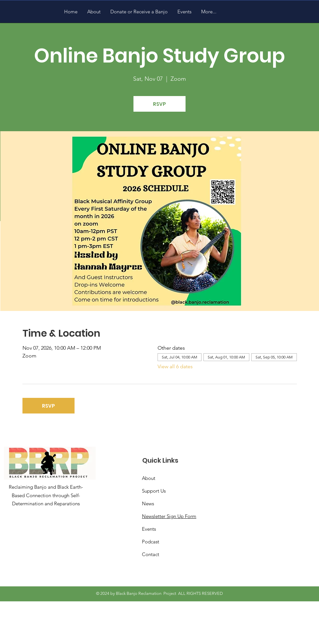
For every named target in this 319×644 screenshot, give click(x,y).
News (148, 504)
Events (149, 529)
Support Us (154, 491)
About (149, 478)
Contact (151, 554)
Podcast (151, 542)
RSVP (159, 104)
